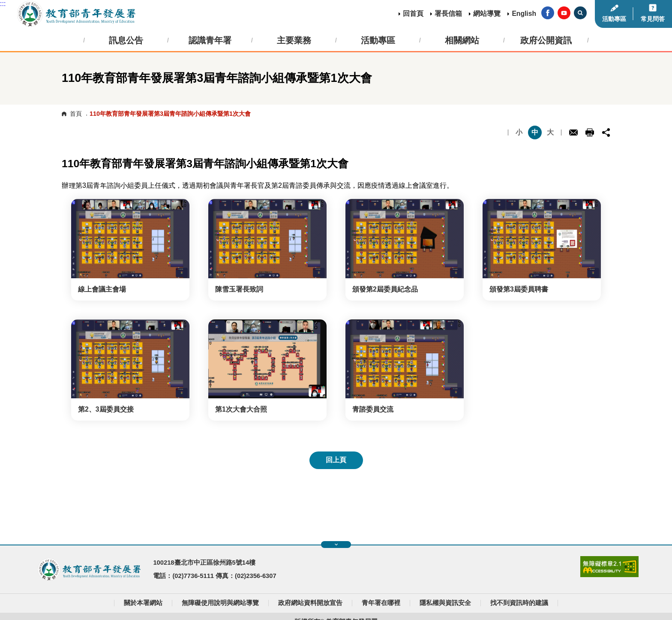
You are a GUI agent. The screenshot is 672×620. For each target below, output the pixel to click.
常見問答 (653, 19)
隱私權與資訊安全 (445, 603)
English (524, 14)
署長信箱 (448, 14)
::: (3, 4)
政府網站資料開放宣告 (310, 603)
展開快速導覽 (336, 545)
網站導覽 (487, 14)
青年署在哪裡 (381, 603)
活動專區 (614, 19)
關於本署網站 (143, 603)
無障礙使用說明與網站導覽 (220, 603)
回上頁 (336, 460)
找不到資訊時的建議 (519, 603)
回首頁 (413, 14)
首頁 (76, 114)
